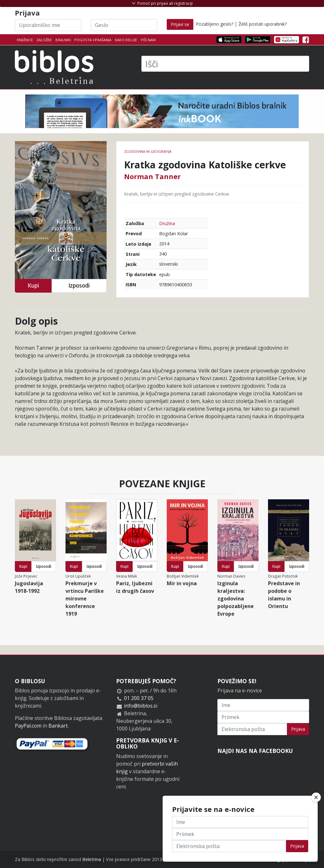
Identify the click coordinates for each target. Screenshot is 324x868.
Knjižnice (25, 40)
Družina (167, 223)
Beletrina (92, 859)
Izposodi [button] (79, 285)
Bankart (58, 726)
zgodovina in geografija (148, 151)
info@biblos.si (141, 706)
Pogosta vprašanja (93, 40)
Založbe (44, 40)
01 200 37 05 (139, 698)
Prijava (298, 729)
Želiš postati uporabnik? (263, 24)
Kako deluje (126, 40)
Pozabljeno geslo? (215, 24)
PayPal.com (28, 726)
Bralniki (63, 40)
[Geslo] (124, 25)
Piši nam (148, 40)
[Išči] (225, 64)
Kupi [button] (33, 285)
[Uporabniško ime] (48, 25)
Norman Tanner (152, 176)
